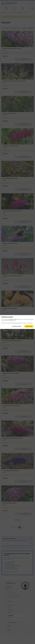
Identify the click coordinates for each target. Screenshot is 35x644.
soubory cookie (13, 319)
